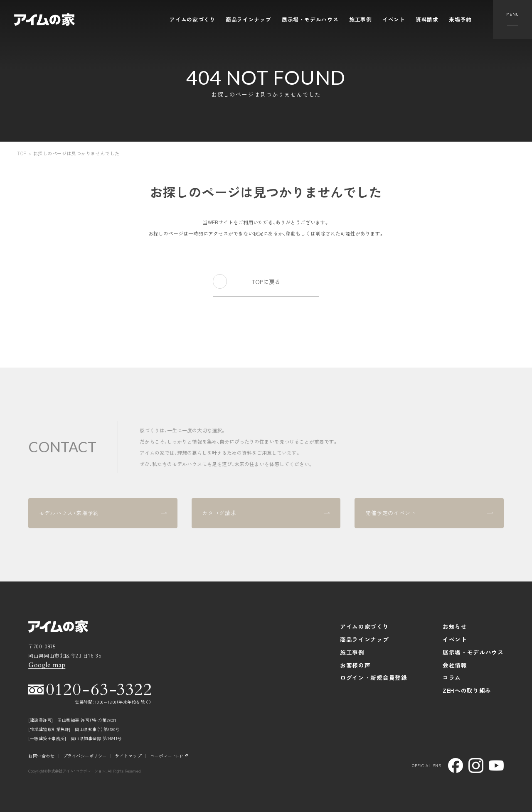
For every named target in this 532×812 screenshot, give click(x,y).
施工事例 (361, 19)
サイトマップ (128, 756)
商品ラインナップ (248, 19)
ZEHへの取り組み (467, 690)
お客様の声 (355, 665)
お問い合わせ (41, 756)
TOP (22, 153)
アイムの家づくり (192, 19)
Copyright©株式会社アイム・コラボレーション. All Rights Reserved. (85, 771)
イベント (394, 19)
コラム (452, 677)
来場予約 (460, 19)
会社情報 (455, 665)
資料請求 (427, 19)
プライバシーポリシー (85, 756)
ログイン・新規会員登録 (374, 677)
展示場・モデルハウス (310, 19)
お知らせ (455, 626)
